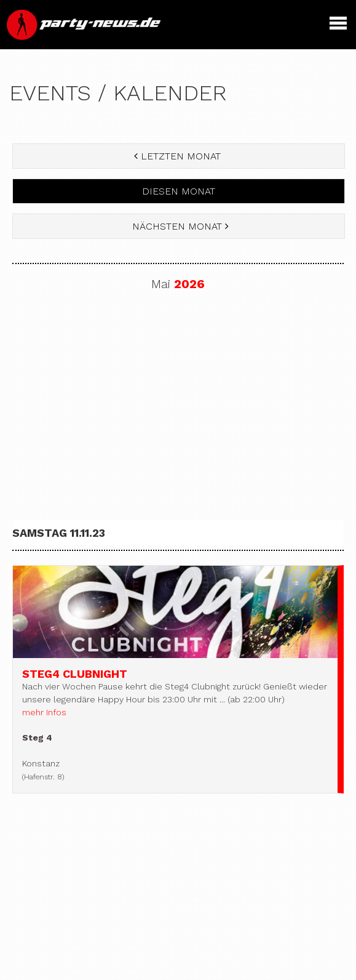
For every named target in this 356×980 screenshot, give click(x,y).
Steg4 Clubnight (75, 674)
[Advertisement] (178, 402)
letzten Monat (179, 156)
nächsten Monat (179, 226)
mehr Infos (44, 712)
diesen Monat (179, 191)
